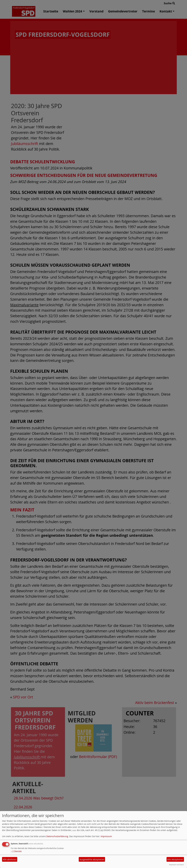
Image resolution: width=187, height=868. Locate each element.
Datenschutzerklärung (57, 836)
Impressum (106, 836)
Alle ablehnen (10, 859)
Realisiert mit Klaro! (176, 865)
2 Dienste (16, 851)
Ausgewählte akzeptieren (92, 859)
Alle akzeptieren (175, 859)
